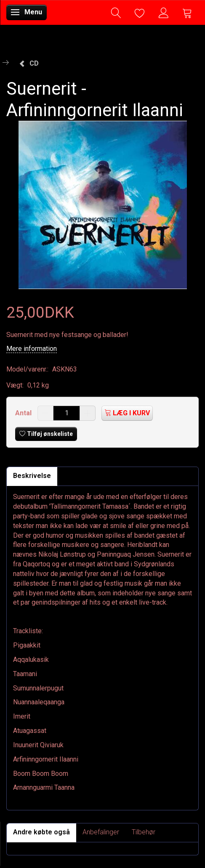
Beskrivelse (32, 476)
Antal (24, 413)
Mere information (32, 349)
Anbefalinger (101, 832)
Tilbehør (144, 832)
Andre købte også (41, 832)
